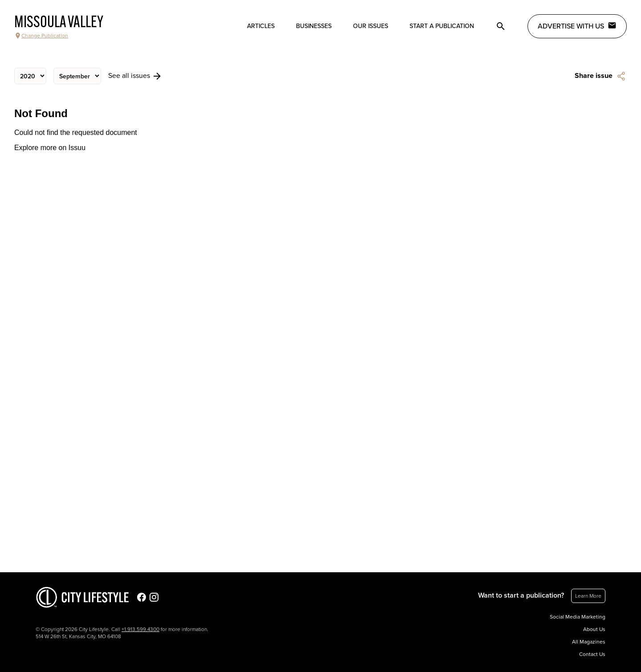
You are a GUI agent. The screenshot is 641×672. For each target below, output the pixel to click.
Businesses (314, 26)
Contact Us (592, 654)
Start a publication (442, 26)
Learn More (588, 596)
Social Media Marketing (578, 617)
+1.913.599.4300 (140, 629)
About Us (594, 629)
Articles (261, 26)
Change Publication (41, 36)
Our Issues (371, 26)
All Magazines (589, 642)
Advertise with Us (577, 26)
